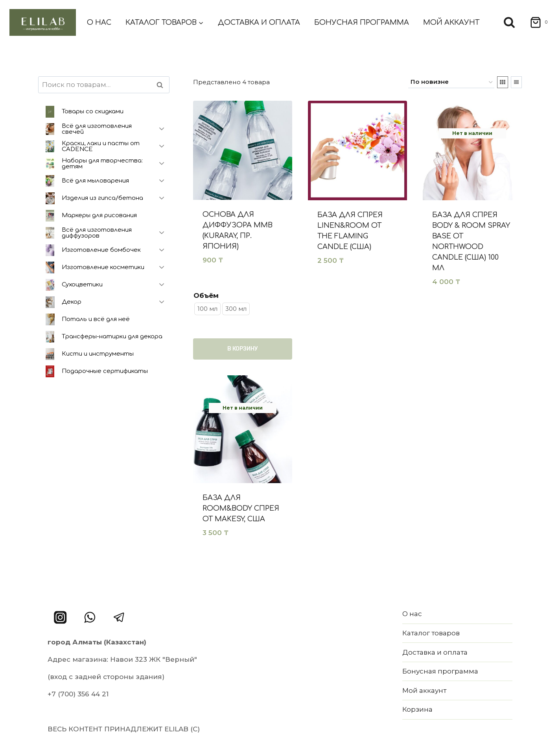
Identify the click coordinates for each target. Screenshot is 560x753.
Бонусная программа (362, 22)
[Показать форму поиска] (509, 22)
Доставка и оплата (259, 22)
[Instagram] (60, 617)
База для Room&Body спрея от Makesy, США (241, 508)
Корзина (417, 709)
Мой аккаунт (451, 22)
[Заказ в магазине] (451, 82)
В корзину (243, 349)
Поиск (162, 85)
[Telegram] (119, 617)
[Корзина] (536, 22)
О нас (99, 22)
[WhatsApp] (90, 617)
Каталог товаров (431, 633)
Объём (206, 295)
